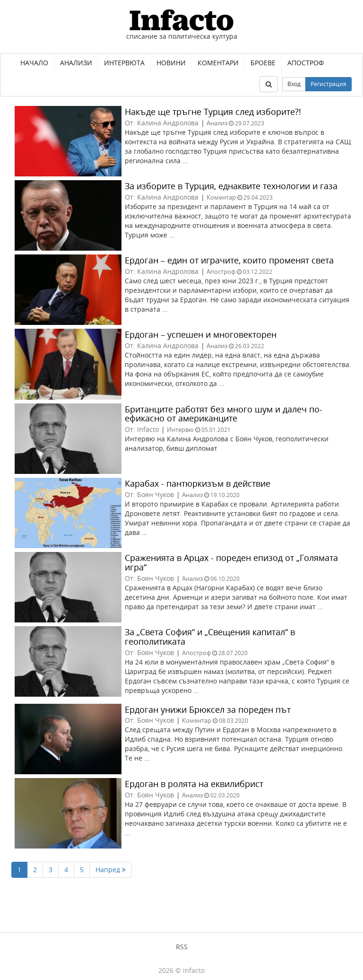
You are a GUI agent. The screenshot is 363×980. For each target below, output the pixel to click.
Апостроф (306, 63)
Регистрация (328, 84)
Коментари (218, 63)
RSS (182, 947)
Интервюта (124, 63)
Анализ (217, 123)
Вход (294, 84)
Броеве (263, 63)
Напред (111, 870)
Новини (171, 63)
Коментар (221, 197)
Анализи (76, 63)
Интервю (180, 429)
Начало (34, 63)
